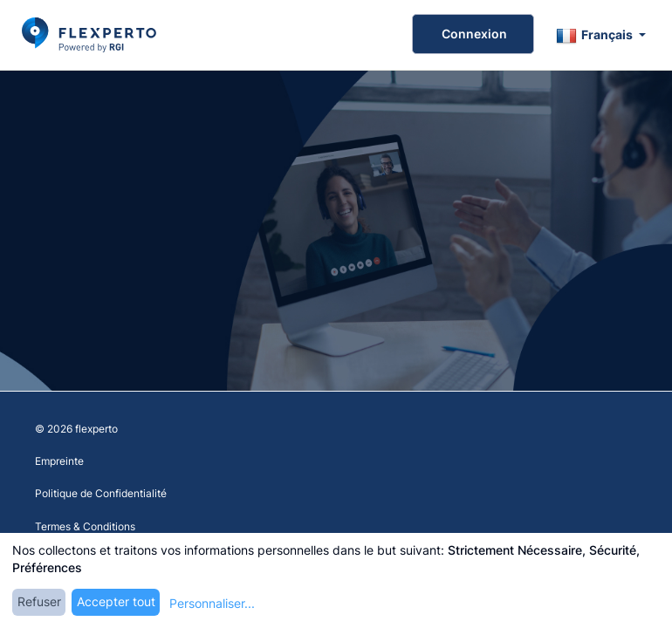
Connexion (473, 34)
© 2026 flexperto (76, 429)
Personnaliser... (212, 603)
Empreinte (59, 461)
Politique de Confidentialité (101, 493)
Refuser (39, 601)
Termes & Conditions (85, 526)
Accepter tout (116, 601)
